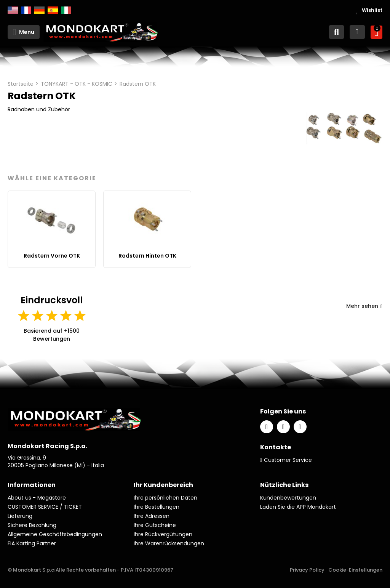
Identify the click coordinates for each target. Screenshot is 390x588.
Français (26, 10)
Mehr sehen (364, 306)
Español (53, 10)
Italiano (66, 10)
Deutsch (39, 10)
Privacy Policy (307, 570)
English (13, 10)
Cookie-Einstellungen (355, 570)
